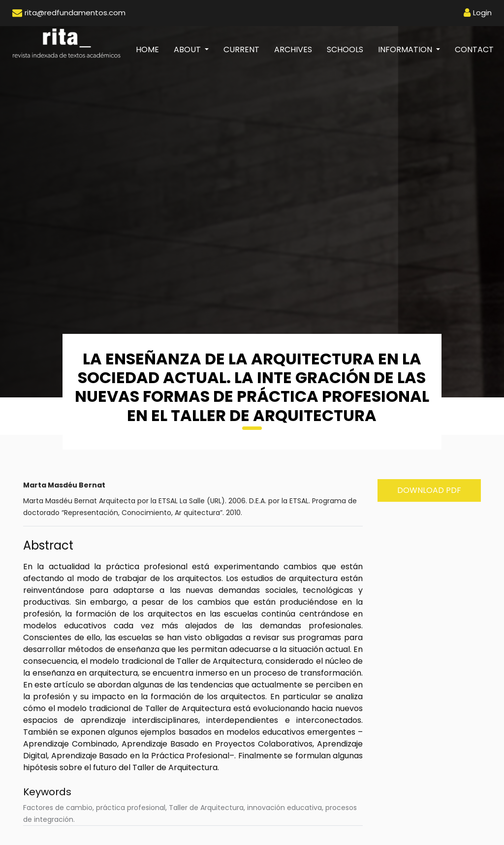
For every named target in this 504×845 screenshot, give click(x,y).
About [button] (188, 49)
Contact (474, 49)
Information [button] (406, 49)
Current (241, 49)
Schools (345, 49)
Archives (293, 49)
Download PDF (429, 490)
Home (151, 49)
